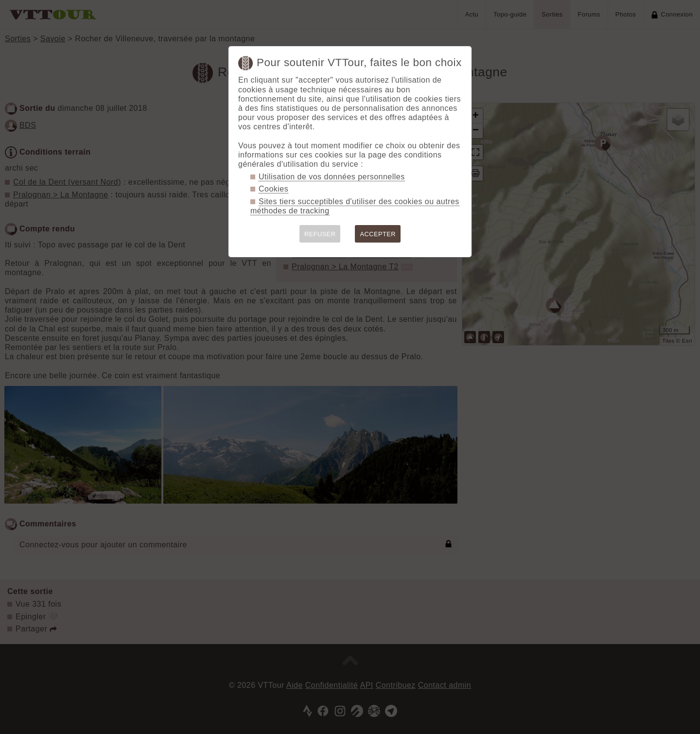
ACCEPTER (378, 234)
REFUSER (320, 234)
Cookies (273, 189)
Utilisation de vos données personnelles (332, 177)
